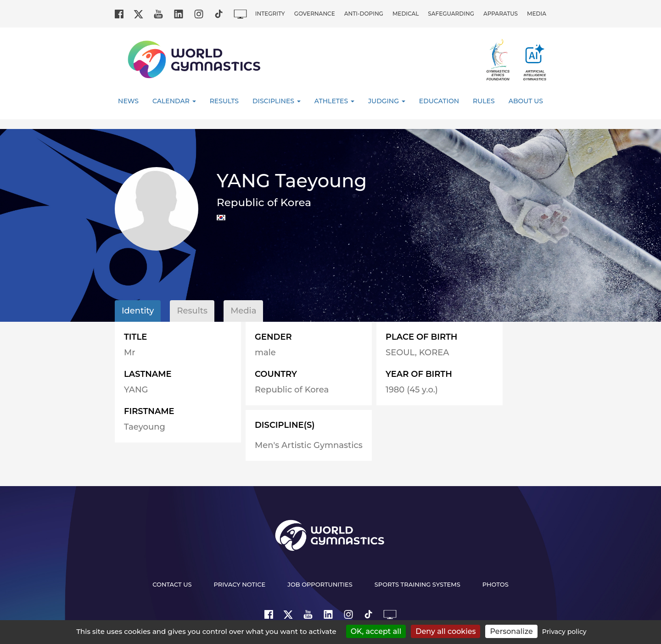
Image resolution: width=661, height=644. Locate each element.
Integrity (270, 14)
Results (224, 101)
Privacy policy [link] (564, 632)
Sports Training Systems (417, 584)
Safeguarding (451, 14)
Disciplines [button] (277, 101)
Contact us (172, 584)
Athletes (334, 101)
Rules (484, 101)
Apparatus (501, 14)
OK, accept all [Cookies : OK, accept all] (376, 631)
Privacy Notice (240, 584)
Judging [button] (387, 101)
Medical (406, 14)
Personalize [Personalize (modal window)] (511, 631)
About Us (526, 101)
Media (537, 14)
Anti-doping (364, 14)
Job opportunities (320, 584)
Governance (315, 14)
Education (439, 101)
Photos (496, 584)
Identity (138, 311)
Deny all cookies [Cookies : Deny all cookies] (445, 631)
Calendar (174, 101)
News (128, 101)
